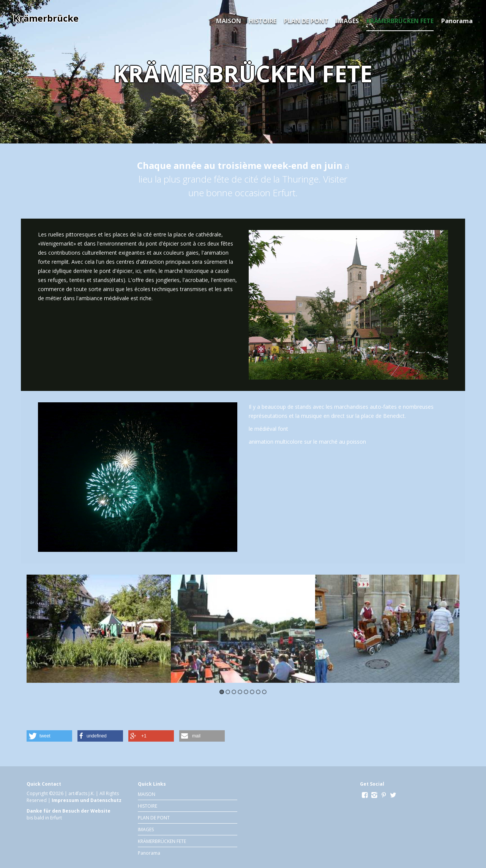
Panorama (457, 21)
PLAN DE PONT (306, 21)
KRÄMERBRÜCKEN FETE (400, 21)
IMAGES (347, 21)
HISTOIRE (263, 21)
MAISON (229, 21)
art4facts (78, 793)
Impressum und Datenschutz (87, 800)
